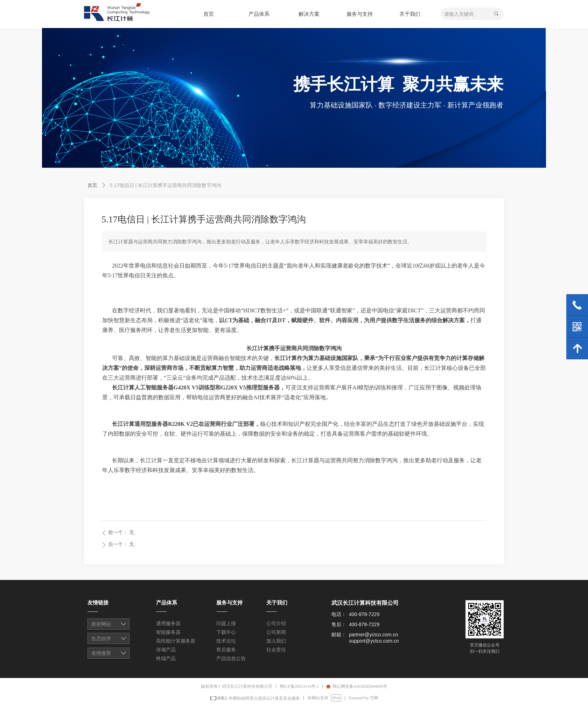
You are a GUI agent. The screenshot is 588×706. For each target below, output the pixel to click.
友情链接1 (109, 625)
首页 (92, 185)
